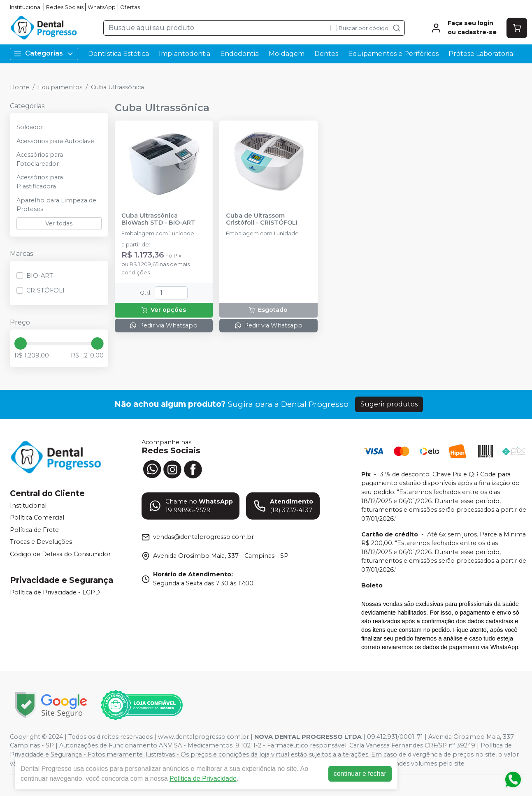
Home (20, 87)
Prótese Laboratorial (482, 54)
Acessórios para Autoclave (55, 141)
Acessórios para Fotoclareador (40, 159)
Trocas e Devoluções (41, 542)
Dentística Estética (118, 54)
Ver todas (59, 223)
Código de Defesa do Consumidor (60, 554)
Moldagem (287, 54)
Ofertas (130, 7)
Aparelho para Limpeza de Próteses (56, 205)
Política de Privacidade (203, 779)
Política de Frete (34, 530)
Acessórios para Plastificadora (40, 182)
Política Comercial (37, 518)
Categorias (44, 54)
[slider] (21, 343)
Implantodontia (185, 54)
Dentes (326, 54)
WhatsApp (102, 7)
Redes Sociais (65, 7)
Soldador (30, 127)
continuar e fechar (360, 774)
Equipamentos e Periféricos (393, 54)
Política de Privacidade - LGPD (55, 592)
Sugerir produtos (389, 404)
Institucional (26, 7)
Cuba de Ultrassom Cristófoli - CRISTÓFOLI (262, 219)
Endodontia (239, 54)
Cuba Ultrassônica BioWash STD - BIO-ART (158, 219)
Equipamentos (60, 87)
